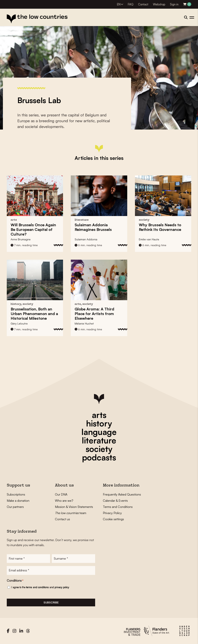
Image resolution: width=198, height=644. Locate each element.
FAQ (131, 4)
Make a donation (18, 501)
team (71, 513)
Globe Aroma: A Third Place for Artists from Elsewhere (94, 314)
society (99, 449)
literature (99, 440)
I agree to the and (40, 587)
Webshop (159, 4)
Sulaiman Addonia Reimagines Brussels (93, 227)
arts (99, 415)
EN (119, 4)
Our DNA (61, 494)
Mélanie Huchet (84, 323)
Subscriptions (16, 494)
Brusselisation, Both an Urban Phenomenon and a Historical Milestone (34, 314)
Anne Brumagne (21, 239)
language (99, 432)
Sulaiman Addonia (86, 239)
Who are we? (64, 501)
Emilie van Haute (149, 239)
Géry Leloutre (19, 323)
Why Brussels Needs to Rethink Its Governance (160, 227)
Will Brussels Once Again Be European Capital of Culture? (33, 229)
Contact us (62, 519)
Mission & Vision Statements (74, 507)
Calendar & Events (115, 501)
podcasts (99, 457)
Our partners (15, 507)
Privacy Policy (112, 513)
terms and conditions (37, 587)
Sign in (174, 4)
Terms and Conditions (118, 507)
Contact (143, 4)
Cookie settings (113, 519)
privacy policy (62, 587)
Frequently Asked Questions (122, 494)
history (99, 423)
